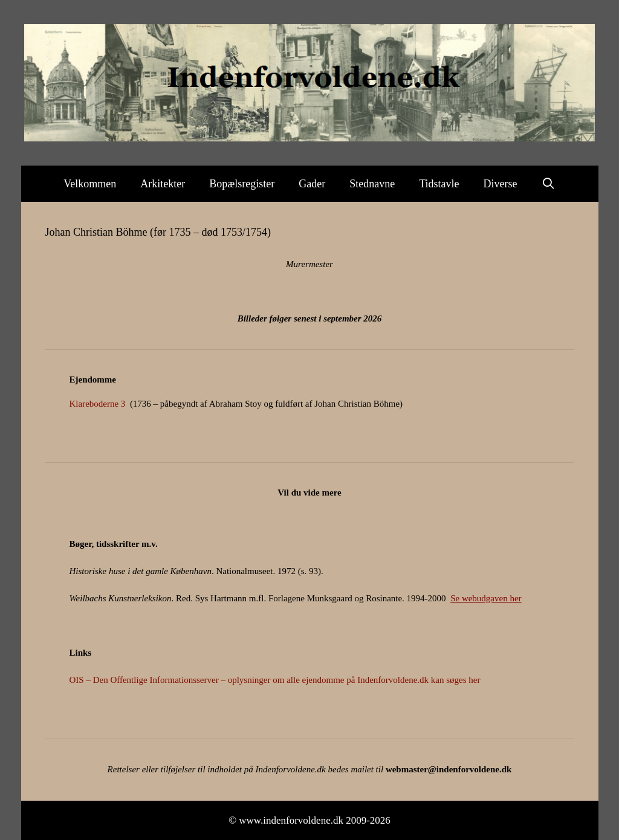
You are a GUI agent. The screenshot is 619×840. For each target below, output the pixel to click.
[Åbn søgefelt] (549, 184)
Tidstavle (439, 184)
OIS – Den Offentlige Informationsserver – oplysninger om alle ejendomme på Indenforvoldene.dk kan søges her (275, 680)
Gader (312, 184)
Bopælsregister (242, 184)
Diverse (501, 184)
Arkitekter (163, 184)
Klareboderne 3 (98, 404)
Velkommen (90, 184)
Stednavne (372, 184)
